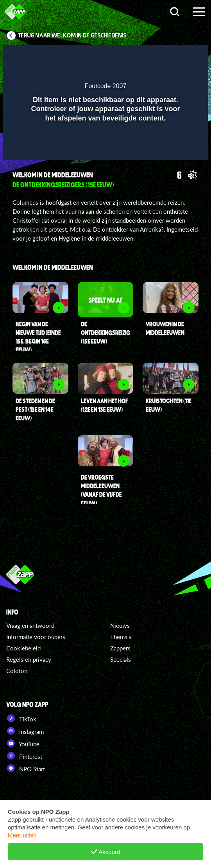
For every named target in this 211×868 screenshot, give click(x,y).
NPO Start (26, 768)
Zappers (120, 648)
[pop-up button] (166, 56)
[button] (182, 56)
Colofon (17, 671)
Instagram (25, 731)
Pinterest (24, 756)
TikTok (21, 718)
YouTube (23, 743)
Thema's (121, 637)
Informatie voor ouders (36, 637)
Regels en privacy (29, 659)
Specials (121, 659)
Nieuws (120, 625)
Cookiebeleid (23, 648)
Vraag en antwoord (30, 625)
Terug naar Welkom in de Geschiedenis (72, 35)
